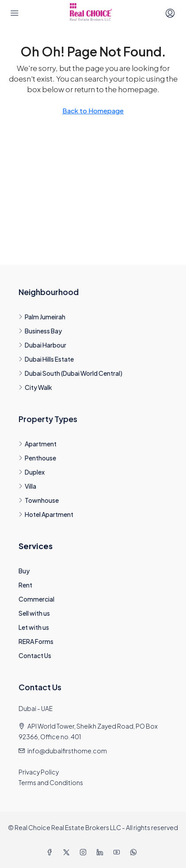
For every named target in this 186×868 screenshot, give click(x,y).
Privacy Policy (39, 772)
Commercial (36, 599)
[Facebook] (51, 852)
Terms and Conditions (51, 782)
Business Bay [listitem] (40, 331)
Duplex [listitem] (32, 472)
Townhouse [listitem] (39, 500)
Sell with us (34, 613)
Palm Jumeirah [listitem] (42, 317)
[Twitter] (68, 852)
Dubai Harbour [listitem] (42, 345)
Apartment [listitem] (38, 444)
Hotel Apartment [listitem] (46, 514)
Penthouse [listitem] (37, 458)
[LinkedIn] (102, 852)
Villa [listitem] (27, 486)
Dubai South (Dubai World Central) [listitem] (70, 373)
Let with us (34, 627)
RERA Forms (36, 641)
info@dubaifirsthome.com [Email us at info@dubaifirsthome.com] (67, 751)
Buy (24, 571)
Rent (25, 585)
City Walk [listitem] (35, 387)
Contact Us (35, 655)
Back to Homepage (93, 110)
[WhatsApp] (135, 852)
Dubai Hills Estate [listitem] (46, 359)
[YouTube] (118, 852)
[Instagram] (85, 852)
